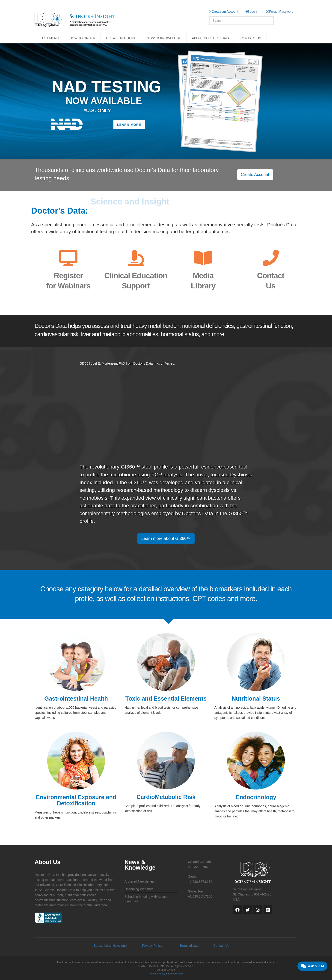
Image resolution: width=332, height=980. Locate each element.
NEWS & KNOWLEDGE (164, 38)
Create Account (255, 175)
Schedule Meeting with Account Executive (147, 899)
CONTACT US (251, 38)
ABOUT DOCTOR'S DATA (211, 38)
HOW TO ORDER (83, 38)
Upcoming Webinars (139, 889)
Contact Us (221, 946)
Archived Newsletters (140, 881)
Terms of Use (189, 946)
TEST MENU (49, 38)
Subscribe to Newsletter (111, 946)
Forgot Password (280, 12)
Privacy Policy (152, 946)
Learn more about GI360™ (166, 538)
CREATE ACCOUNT (121, 38)
